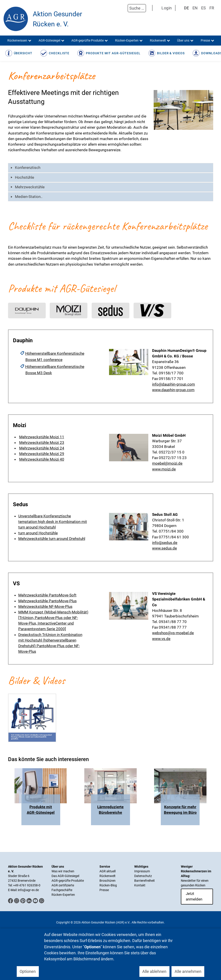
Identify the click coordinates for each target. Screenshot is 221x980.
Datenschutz (143, 876)
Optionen (28, 971)
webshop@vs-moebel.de (173, 633)
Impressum (142, 871)
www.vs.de (161, 639)
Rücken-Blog (108, 885)
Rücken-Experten (63, 895)
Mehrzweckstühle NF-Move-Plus (45, 606)
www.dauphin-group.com (173, 390)
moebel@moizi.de (167, 463)
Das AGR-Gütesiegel (65, 876)
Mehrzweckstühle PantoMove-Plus (48, 601)
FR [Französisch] (212, 8)
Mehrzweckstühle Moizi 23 (42, 443)
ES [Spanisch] (203, 8)
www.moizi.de (164, 469)
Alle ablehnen (154, 971)
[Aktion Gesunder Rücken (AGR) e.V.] (16, 19)
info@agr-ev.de (28, 890)
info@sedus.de (165, 543)
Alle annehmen (188, 971)
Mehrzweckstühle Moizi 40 (42, 459)
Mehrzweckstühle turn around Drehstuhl (52, 539)
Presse (104, 890)
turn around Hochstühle (38, 533)
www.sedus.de (164, 548)
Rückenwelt (107, 876)
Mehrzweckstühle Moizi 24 (42, 448)
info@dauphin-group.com (173, 384)
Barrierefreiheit (145, 881)
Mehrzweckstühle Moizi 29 (42, 454)
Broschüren (107, 881)
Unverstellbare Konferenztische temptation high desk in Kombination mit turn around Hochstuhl (53, 522)
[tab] (111, 168)
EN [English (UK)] (195, 8)
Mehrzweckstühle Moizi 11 (42, 437)
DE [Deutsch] (186, 8)
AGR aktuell (107, 871)
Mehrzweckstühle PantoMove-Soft (47, 595)
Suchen (123, 8)
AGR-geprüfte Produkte (68, 881)
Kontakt (140, 885)
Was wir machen (63, 871)
